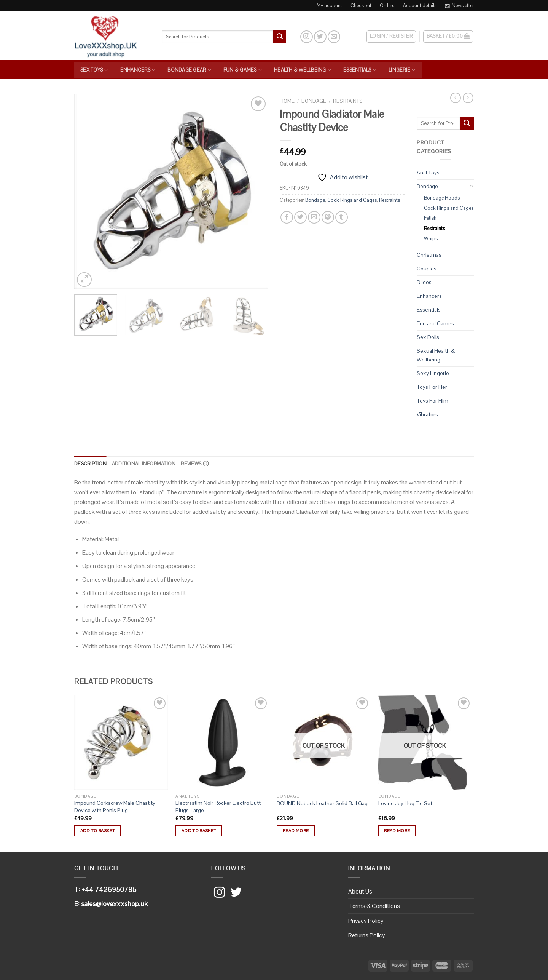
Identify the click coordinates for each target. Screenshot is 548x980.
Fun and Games (435, 323)
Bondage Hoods (442, 198)
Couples (427, 269)
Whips (431, 239)
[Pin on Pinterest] (328, 217)
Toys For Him (433, 401)
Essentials (360, 70)
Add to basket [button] (98, 831)
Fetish (430, 218)
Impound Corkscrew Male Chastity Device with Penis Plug (115, 807)
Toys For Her (432, 387)
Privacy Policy (366, 921)
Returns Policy (367, 935)
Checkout (361, 6)
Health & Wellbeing (303, 70)
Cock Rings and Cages (352, 200)
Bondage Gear (189, 70)
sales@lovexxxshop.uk (114, 904)
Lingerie (402, 70)
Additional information (144, 464)
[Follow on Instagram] (307, 37)
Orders (387, 6)
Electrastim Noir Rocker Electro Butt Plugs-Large (218, 807)
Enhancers (138, 70)
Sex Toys (94, 70)
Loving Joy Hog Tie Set (405, 803)
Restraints (348, 101)
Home (287, 101)
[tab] (90, 464)
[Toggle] (471, 186)
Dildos (424, 282)
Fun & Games (243, 70)
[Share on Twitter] (300, 217)
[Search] (293, 37)
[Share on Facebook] (287, 217)
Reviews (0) (195, 464)
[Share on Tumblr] (342, 217)
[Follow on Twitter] (320, 37)
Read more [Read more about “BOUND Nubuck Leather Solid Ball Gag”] (296, 831)
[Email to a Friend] (314, 217)
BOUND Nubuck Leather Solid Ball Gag (322, 803)
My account (329, 6)
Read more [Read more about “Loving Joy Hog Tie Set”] (397, 831)
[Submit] (280, 37)
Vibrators (427, 414)
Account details (420, 6)
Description (90, 464)
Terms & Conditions (374, 906)
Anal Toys (428, 173)
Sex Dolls (428, 337)
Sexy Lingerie (433, 373)
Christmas (429, 255)
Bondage (314, 101)
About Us (360, 891)
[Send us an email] (334, 37)
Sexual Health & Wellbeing (436, 355)
